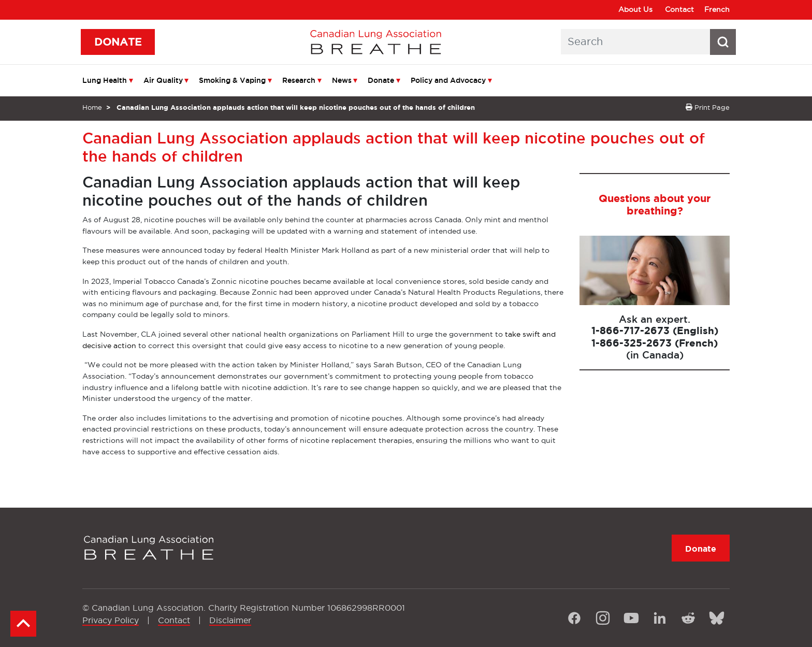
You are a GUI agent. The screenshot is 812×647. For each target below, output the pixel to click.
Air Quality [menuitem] (163, 80)
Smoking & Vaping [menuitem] (232, 80)
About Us (635, 9)
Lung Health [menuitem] (105, 80)
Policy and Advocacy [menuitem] (448, 80)
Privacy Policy (111, 620)
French (717, 9)
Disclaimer (230, 620)
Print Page (708, 107)
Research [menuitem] (299, 80)
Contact (679, 9)
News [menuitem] (342, 80)
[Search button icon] (723, 42)
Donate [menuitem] (381, 80)
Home (92, 107)
